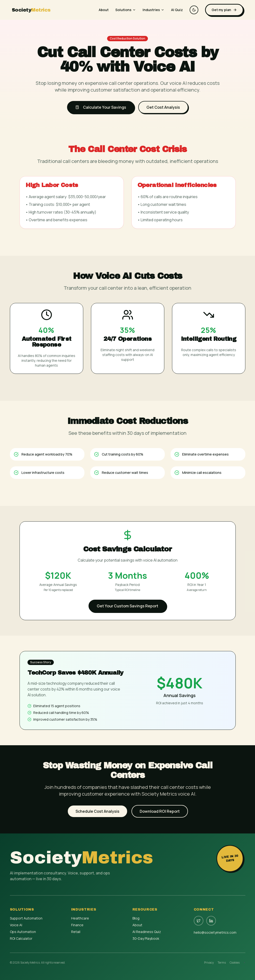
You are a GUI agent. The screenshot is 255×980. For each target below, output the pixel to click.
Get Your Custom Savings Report (127, 606)
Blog (136, 918)
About (104, 10)
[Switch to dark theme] (194, 10)
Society (31, 10)
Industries (153, 10)
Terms (222, 963)
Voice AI (16, 925)
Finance (77, 925)
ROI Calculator (21, 938)
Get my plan (224, 10)
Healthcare (80, 918)
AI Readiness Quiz (147, 932)
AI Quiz (177, 10)
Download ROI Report (160, 811)
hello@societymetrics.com (215, 932)
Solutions (126, 10)
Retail (76, 932)
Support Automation (26, 918)
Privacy (209, 963)
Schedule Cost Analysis (97, 811)
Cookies (235, 963)
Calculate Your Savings (101, 107)
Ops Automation (23, 932)
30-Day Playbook (146, 938)
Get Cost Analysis (163, 107)
